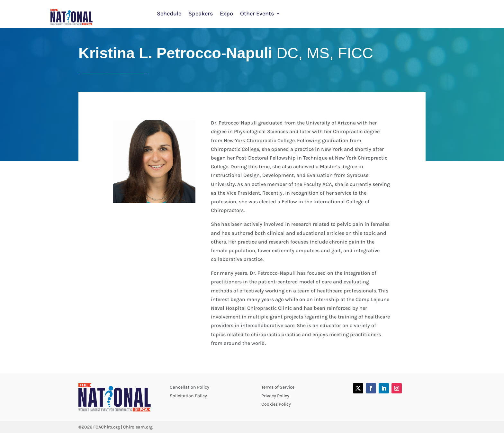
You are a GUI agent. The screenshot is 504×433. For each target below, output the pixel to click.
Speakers (201, 14)
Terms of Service (278, 387)
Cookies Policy (276, 404)
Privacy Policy (275, 396)
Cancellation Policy (189, 387)
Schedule (169, 14)
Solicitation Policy (188, 396)
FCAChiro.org (107, 427)
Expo (226, 14)
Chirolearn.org (138, 427)
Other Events (257, 14)
